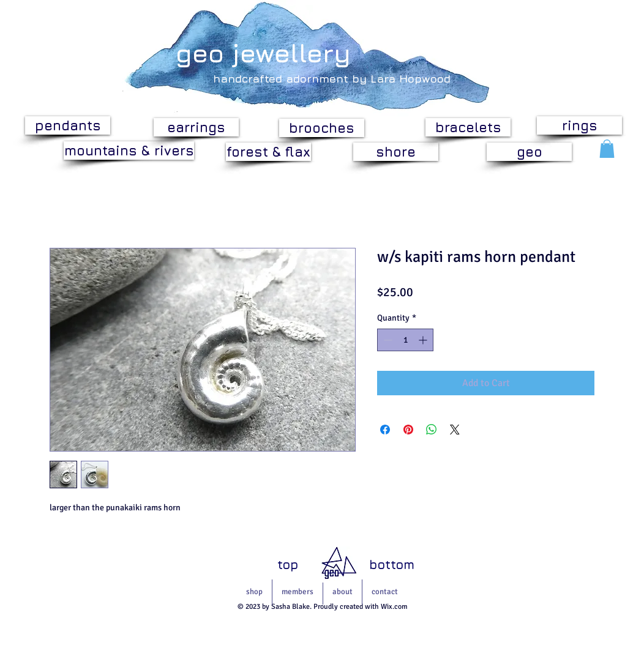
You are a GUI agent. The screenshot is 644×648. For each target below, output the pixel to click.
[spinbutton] (405, 340)
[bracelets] (468, 127)
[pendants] (68, 125)
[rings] (579, 125)
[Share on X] (455, 430)
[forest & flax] (268, 152)
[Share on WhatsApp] (432, 430)
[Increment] (424, 340)
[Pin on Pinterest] (408, 430)
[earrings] (196, 127)
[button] (607, 149)
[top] (288, 565)
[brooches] (322, 128)
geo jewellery (263, 53)
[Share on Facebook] (385, 430)
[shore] (396, 152)
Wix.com (394, 607)
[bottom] (392, 565)
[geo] (529, 152)
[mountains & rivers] (129, 151)
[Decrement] (387, 340)
